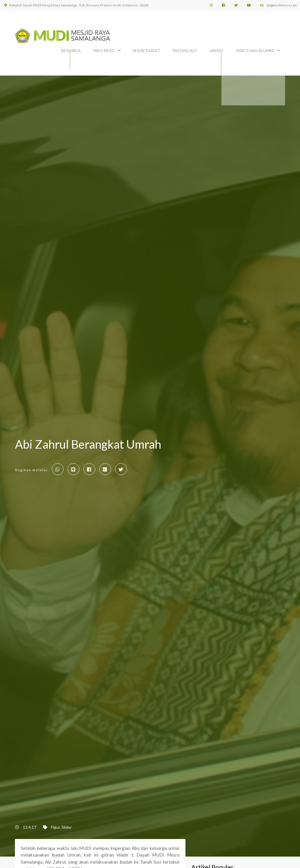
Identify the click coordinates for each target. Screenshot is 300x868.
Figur (55, 824)
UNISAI (217, 49)
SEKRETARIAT (146, 49)
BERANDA (71, 49)
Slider (67, 824)
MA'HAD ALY (185, 49)
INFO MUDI (104, 49)
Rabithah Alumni (255, 49)
